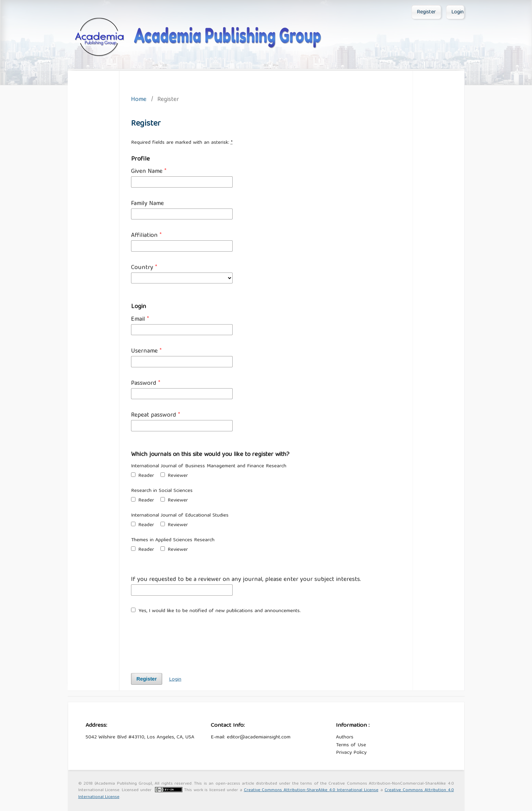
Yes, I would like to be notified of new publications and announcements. (216, 611)
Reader (142, 476)
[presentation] (183, 640)
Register (426, 12)
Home (139, 100)
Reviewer (174, 476)
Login (457, 12)
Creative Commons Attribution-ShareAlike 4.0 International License (311, 790)
